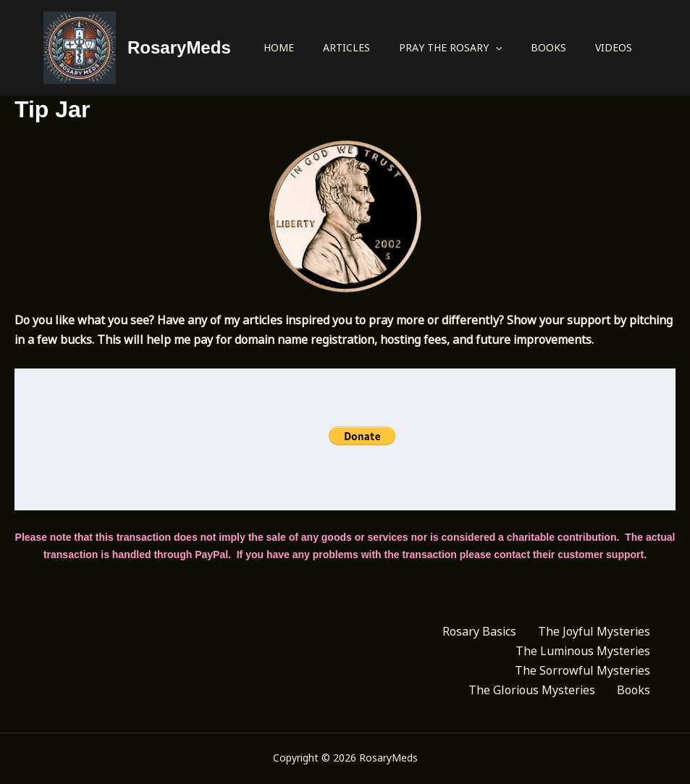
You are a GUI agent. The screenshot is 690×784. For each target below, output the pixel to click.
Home (279, 47)
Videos (614, 47)
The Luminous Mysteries (583, 651)
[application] (495, 48)
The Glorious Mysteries (532, 690)
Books (548, 47)
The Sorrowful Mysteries (582, 670)
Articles (346, 47)
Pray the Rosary (450, 48)
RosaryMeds (179, 47)
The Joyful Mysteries (594, 631)
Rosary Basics (479, 631)
